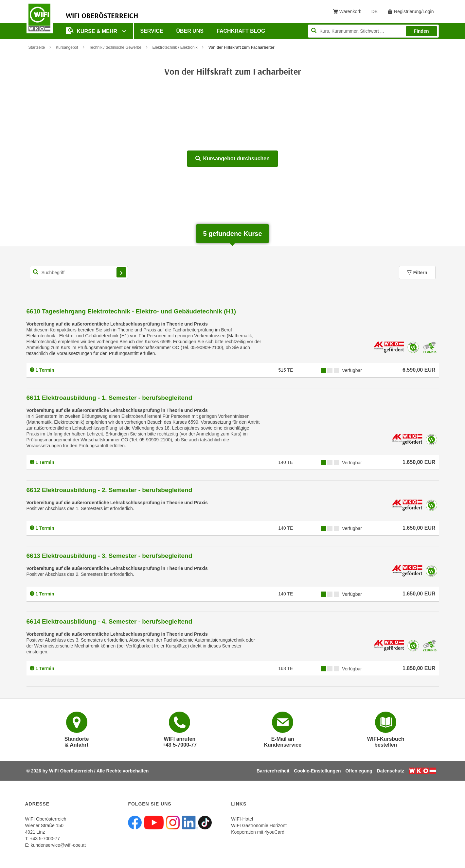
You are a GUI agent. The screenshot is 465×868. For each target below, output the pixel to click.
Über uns (190, 31)
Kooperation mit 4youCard (258, 832)
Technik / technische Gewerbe (115, 47)
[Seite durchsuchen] (373, 31)
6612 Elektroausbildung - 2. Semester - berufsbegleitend (109, 490)
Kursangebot (67, 47)
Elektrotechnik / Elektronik (175, 47)
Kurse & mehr (92, 31)
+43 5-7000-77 (45, 839)
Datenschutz (391, 771)
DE (377, 13)
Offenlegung (359, 771)
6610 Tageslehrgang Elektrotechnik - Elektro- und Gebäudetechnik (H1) (131, 311)
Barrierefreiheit (273, 771)
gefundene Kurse (232, 234)
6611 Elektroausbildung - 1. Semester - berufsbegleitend (109, 398)
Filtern (417, 273)
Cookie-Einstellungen (317, 771)
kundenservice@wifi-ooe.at (58, 845)
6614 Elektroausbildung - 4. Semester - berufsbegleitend (109, 621)
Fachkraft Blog (241, 31)
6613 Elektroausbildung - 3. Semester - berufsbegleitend (109, 556)
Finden (421, 31)
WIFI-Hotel (242, 819)
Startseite (37, 47)
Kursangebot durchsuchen (233, 159)
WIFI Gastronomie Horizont (259, 825)
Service (152, 31)
